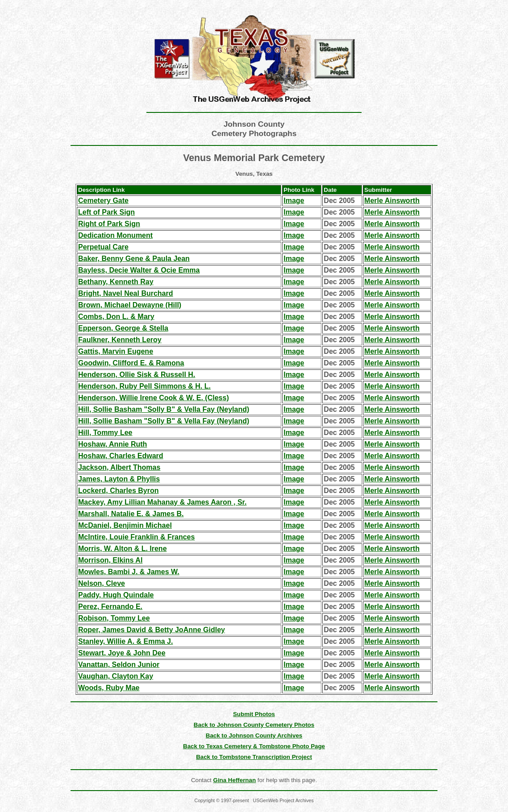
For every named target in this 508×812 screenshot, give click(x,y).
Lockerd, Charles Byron (119, 491)
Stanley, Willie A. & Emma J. (125, 641)
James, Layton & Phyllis (119, 479)
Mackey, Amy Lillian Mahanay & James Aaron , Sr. (162, 502)
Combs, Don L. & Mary (116, 317)
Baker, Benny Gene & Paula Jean (134, 259)
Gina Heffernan (235, 780)
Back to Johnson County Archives (254, 735)
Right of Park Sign (109, 224)
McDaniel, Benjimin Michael (125, 525)
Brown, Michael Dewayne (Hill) (130, 305)
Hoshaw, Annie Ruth (112, 444)
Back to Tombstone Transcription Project (254, 757)
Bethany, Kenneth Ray (116, 282)
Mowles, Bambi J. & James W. (129, 572)
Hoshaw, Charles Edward (121, 456)
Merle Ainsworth (392, 201)
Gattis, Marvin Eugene (116, 351)
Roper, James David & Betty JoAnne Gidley (152, 630)
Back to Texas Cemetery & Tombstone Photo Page (254, 746)
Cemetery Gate (103, 201)
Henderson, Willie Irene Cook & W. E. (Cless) (154, 398)
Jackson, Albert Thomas (119, 467)
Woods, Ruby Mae (109, 688)
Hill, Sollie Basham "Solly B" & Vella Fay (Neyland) (164, 409)
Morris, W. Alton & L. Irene (123, 549)
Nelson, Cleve (102, 583)
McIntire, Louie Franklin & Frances (136, 537)
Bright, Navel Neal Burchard (126, 293)
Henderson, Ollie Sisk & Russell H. (137, 375)
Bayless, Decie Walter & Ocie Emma (139, 270)
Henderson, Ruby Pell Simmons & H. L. (144, 386)
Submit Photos (254, 714)
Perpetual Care (103, 247)
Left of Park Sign (106, 212)
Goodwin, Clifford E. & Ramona (131, 363)
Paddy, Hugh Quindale (116, 595)
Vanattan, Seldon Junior (119, 665)
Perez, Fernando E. (110, 607)
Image (294, 201)
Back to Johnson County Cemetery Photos (254, 725)
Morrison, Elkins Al (110, 560)
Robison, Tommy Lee (114, 618)
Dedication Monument (115, 235)
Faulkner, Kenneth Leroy (120, 340)
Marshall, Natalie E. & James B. (131, 514)
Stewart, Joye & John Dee (122, 653)
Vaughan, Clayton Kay (116, 676)
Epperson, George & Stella (123, 328)
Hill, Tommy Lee (105, 433)
